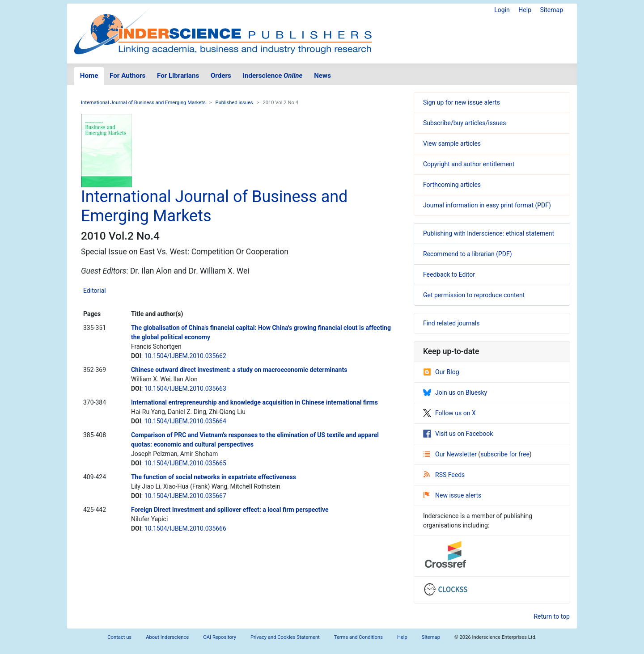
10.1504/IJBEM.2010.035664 (185, 421)
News (322, 76)
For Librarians (178, 76)
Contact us (119, 637)
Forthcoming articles (452, 185)
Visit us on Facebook (458, 434)
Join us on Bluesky (455, 392)
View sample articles (452, 143)
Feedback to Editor (449, 274)
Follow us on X (449, 413)
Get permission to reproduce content (474, 295)
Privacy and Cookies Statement (285, 637)
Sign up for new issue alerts (462, 102)
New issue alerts (452, 495)
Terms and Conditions (358, 637)
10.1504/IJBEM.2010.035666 (185, 528)
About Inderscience (167, 637)
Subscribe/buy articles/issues (464, 123)
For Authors (127, 76)
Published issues (234, 103)
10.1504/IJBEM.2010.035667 (185, 496)
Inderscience (273, 76)
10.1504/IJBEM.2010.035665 (185, 463)
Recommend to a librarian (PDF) (468, 254)
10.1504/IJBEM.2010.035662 (185, 356)
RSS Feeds (444, 475)
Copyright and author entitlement (469, 164)
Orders (221, 76)
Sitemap (552, 10)
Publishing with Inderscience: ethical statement (489, 233)
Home (89, 76)
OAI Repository (220, 637)
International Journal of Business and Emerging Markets (143, 103)
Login (502, 10)
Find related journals (451, 323)
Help (525, 10)
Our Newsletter (451, 454)
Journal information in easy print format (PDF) (487, 205)
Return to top (552, 616)
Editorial (95, 291)
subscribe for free (505, 454)
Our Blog (441, 372)
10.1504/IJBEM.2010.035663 (185, 388)
